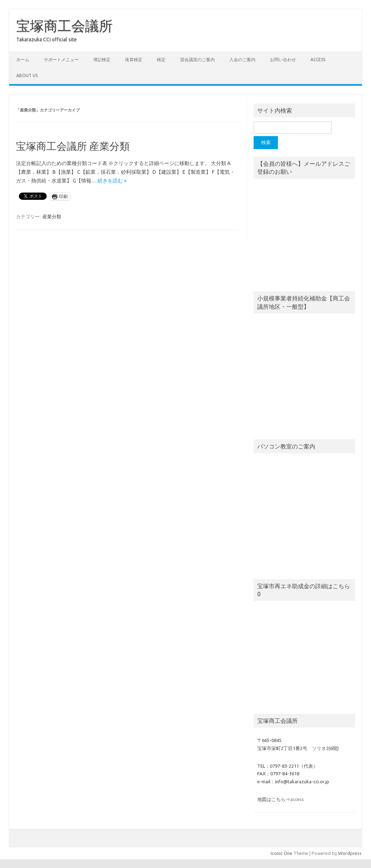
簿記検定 (102, 60)
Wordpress (350, 853)
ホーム (23, 60)
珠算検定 (134, 60)
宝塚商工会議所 (64, 26)
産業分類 (52, 216)
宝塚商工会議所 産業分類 (73, 146)
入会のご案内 (242, 60)
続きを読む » (112, 181)
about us (27, 75)
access (318, 60)
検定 (161, 60)
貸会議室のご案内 (197, 60)
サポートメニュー (61, 60)
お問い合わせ (283, 60)
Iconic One (282, 853)
